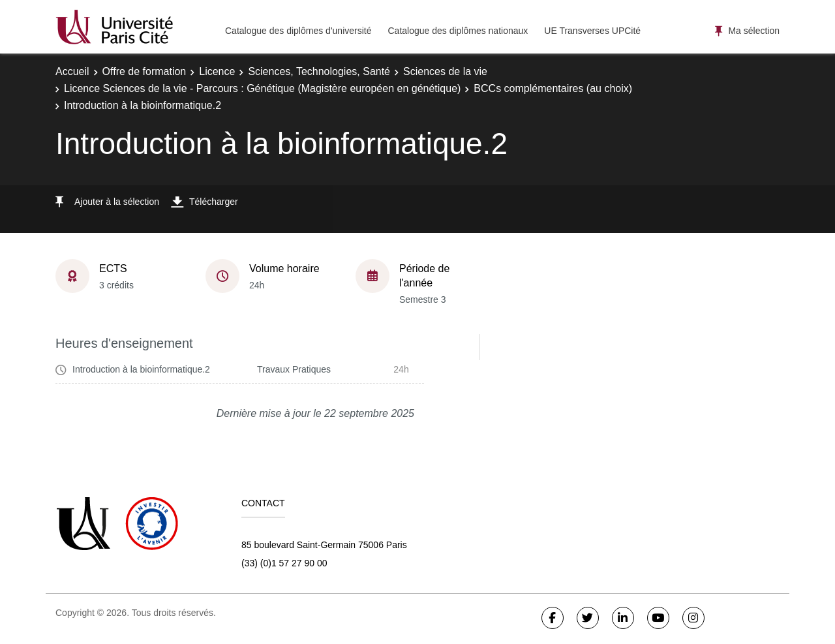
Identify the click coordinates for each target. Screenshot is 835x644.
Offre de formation (144, 71)
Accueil (72, 71)
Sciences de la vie (445, 71)
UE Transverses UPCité (592, 31)
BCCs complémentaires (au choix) (553, 88)
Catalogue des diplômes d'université (298, 31)
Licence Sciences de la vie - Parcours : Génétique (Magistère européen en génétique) (262, 88)
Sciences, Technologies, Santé (319, 71)
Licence (217, 71)
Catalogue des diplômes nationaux (458, 31)
